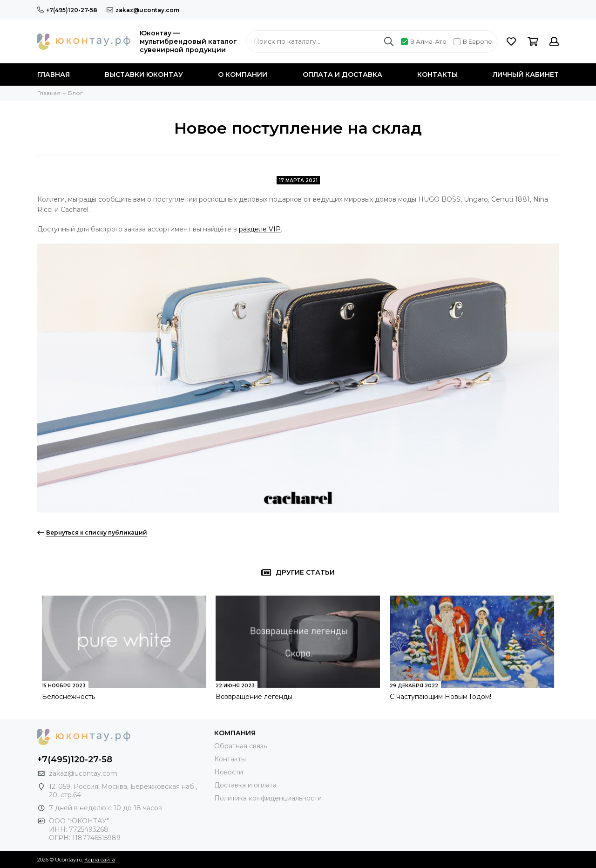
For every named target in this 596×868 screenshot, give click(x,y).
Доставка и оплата (245, 785)
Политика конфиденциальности (268, 798)
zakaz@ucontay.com (143, 10)
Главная (54, 75)
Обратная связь (240, 746)
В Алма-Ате (424, 41)
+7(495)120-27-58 (67, 10)
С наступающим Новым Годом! (440, 697)
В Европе (473, 41)
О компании (243, 75)
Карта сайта (100, 860)
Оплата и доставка (342, 75)
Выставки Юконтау (144, 75)
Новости (229, 772)
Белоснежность (68, 697)
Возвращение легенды (254, 697)
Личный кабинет (526, 75)
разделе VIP (260, 229)
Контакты (437, 75)
